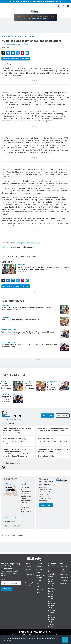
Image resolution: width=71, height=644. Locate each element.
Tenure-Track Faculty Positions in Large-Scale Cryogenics (16, 450)
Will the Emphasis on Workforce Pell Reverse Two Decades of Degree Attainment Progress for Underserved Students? (28, 333)
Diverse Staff (10, 44)
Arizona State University (11, 433)
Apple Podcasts (10, 526)
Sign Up (7, 593)
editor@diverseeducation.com (28, 243)
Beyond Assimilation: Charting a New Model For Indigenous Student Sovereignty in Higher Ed (43, 268)
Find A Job (48, 416)
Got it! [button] (65, 640)
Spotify (7, 529)
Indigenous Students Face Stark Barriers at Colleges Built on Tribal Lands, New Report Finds (30, 345)
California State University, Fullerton (51, 431)
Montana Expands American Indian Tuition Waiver (21, 320)
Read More (46, 500)
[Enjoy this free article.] (35, 632)
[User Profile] (59, 6)
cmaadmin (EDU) (22, 44)
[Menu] (68, 6)
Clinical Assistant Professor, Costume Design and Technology (17, 429)
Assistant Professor (45, 439)
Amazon (21, 526)
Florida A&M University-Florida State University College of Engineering (16, 455)
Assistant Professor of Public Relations (53, 428)
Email (3, 584)
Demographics (9, 36)
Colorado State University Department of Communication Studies (53, 455)
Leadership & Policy (9, 330)
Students (22, 265)
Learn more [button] (7, 641)
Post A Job (63, 416)
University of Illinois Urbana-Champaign (52, 441)
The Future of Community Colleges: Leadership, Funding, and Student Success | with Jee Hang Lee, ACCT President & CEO (26, 505)
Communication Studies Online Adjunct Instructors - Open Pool (53, 450)
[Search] (63, 6)
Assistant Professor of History (14, 439)
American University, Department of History (16, 442)
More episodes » (10, 521)
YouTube (16, 529)
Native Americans (27, 36)
